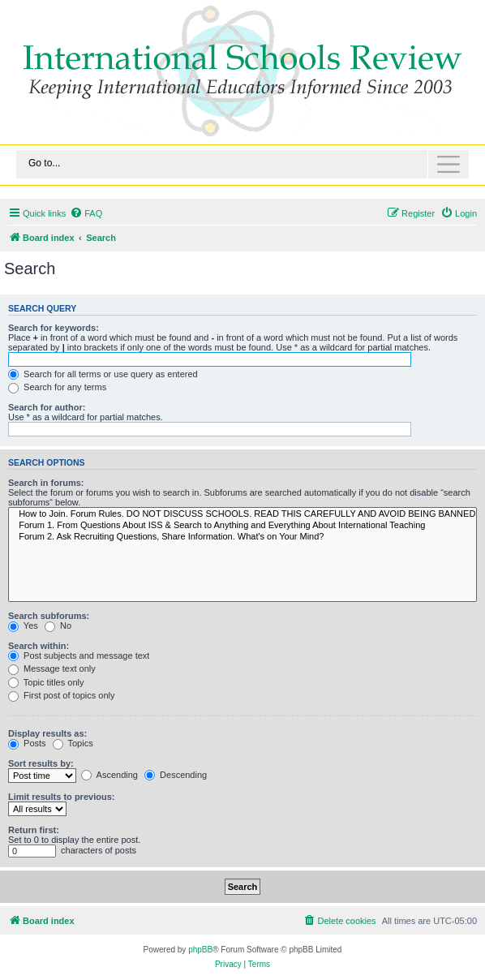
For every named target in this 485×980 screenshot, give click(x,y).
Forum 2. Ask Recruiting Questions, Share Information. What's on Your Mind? (242, 537)
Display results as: (47, 733)
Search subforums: (49, 616)
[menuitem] (86, 213)
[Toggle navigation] (242, 164)
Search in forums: (46, 483)
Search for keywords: (54, 328)
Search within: (39, 646)
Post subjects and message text (79, 655)
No (58, 625)
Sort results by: (41, 763)
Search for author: (47, 407)
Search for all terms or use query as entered (103, 374)
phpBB (200, 950)
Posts (27, 743)
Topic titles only (46, 682)
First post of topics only (62, 695)
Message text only (52, 668)
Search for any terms (57, 387)
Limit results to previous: (61, 797)
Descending (176, 775)
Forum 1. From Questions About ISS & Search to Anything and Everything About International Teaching (242, 526)
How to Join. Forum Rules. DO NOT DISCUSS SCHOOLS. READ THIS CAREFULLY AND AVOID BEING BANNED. (242, 514)
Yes (23, 625)
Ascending (109, 775)
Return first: (34, 830)
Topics (73, 743)
